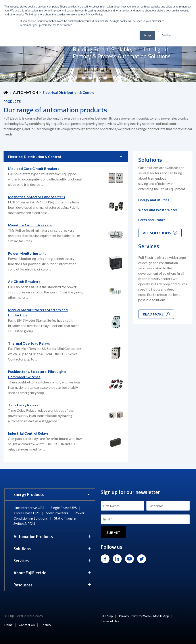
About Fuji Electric (30, 573)
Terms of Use (110, 621)
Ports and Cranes (152, 220)
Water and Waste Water (158, 210)
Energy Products (29, 494)
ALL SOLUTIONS (160, 233)
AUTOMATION (26, 92)
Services (21, 561)
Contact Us (27, 625)
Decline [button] (166, 36)
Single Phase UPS (64, 508)
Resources (23, 585)
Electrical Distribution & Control (34, 157)
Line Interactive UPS (29, 508)
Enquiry (46, 625)
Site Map (107, 616)
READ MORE (156, 314)
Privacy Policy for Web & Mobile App (144, 616)
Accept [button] (147, 36)
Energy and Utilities (154, 200)
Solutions (22, 549)
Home (9, 625)
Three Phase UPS (27, 513)
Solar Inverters (57, 513)
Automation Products (33, 537)
